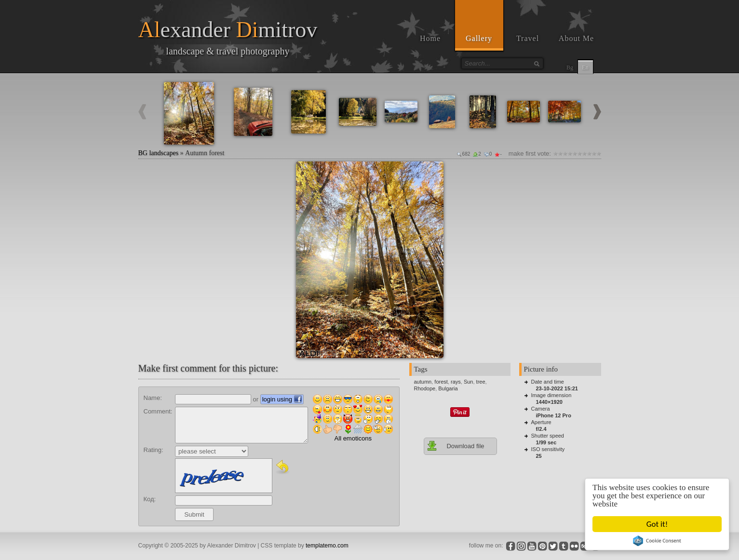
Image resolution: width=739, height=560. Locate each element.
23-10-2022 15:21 (557, 388)
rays (456, 382)
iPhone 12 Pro (554, 415)
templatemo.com (327, 546)
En (585, 67)
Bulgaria (448, 388)
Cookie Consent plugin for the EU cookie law (657, 541)
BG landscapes (159, 153)
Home (430, 38)
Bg (570, 67)
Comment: (158, 411)
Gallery (479, 38)
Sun (469, 382)
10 (599, 153)
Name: (153, 398)
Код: (150, 499)
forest (441, 382)
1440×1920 (549, 402)
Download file (456, 446)
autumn (423, 382)
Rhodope (425, 388)
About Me (576, 38)
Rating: (154, 450)
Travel (528, 38)
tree (481, 382)
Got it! (657, 524)
